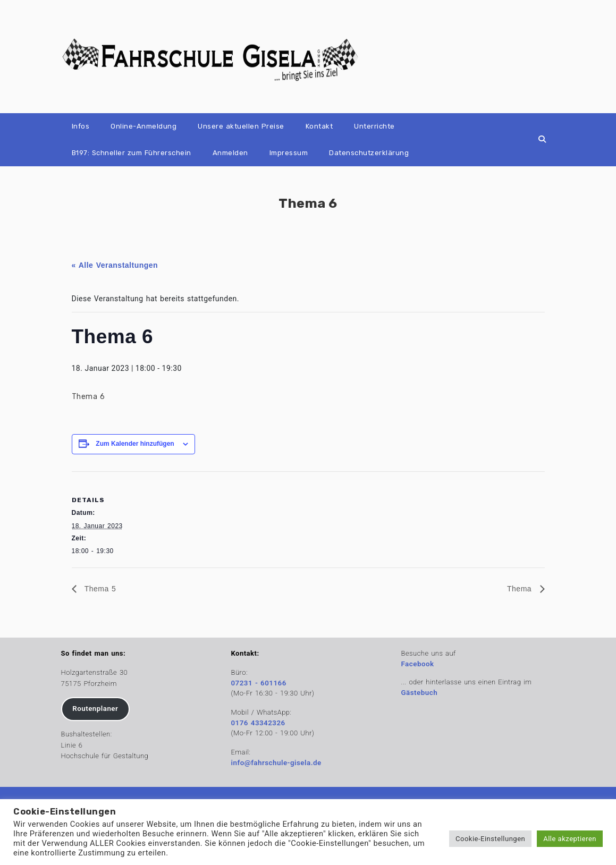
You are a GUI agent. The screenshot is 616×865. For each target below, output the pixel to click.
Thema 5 (99, 589)
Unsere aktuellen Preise (241, 126)
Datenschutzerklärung (369, 153)
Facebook (418, 664)
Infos (81, 126)
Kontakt (319, 126)
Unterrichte (374, 126)
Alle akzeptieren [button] (570, 839)
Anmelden (230, 153)
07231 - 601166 (259, 683)
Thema (521, 589)
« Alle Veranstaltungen (115, 265)
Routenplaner (95, 709)
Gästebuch (420, 693)
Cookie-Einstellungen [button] (490, 839)
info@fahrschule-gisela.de (276, 763)
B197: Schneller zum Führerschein (132, 153)
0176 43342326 (258, 723)
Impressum (289, 153)
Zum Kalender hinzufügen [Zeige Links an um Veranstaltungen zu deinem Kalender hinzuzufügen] (135, 444)
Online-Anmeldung (144, 126)
